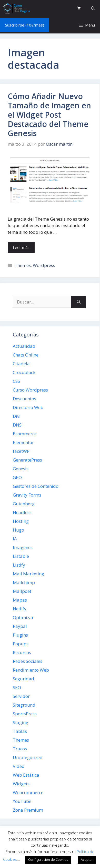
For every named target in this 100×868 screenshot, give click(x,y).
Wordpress (44, 265)
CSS (16, 381)
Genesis (21, 469)
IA (15, 539)
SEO (17, 687)
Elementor (23, 442)
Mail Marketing (28, 574)
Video (19, 766)
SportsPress (25, 714)
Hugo (18, 530)
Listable (21, 556)
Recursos (22, 652)
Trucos (20, 749)
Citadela (21, 364)
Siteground (24, 705)
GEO (17, 477)
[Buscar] (79, 302)
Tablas (20, 731)
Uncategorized (28, 757)
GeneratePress (27, 460)
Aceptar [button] (87, 860)
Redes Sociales (28, 661)
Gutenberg (24, 504)
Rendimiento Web (31, 670)
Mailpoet (22, 591)
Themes (23, 265)
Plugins (20, 635)
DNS (17, 425)
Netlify (20, 609)
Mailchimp (24, 582)
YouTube (22, 801)
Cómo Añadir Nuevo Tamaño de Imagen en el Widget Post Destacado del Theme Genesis (49, 115)
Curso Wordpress (30, 390)
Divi (17, 416)
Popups (21, 644)
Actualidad (24, 346)
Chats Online (26, 355)
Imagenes (23, 547)
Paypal (20, 626)
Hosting (21, 521)
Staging (21, 722)
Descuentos (24, 399)
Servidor (21, 696)
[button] (93, 8)
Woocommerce (28, 792)
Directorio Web (28, 407)
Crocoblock (24, 372)
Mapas (20, 600)
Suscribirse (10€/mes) (25, 25)
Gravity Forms (27, 495)
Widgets (21, 784)
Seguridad (23, 679)
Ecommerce (25, 434)
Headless (22, 512)
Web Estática (26, 775)
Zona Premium (28, 810)
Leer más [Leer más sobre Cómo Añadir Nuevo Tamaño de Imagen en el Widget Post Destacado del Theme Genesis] (21, 247)
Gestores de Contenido (36, 486)
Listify (19, 565)
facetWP (21, 451)
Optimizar (23, 617)
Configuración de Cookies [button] (48, 860)
